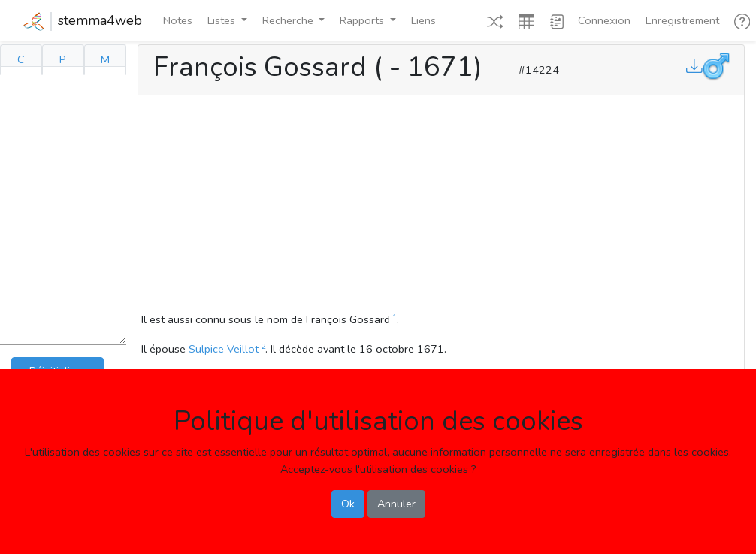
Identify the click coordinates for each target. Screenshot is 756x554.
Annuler (396, 504)
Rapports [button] (363, 20)
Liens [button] (423, 20)
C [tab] (21, 59)
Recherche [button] (289, 20)
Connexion (604, 20)
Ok (348, 504)
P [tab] (63, 59)
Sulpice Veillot (224, 349)
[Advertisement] (441, 206)
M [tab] (105, 59)
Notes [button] (178, 20)
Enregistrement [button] (682, 20)
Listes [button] (223, 20)
